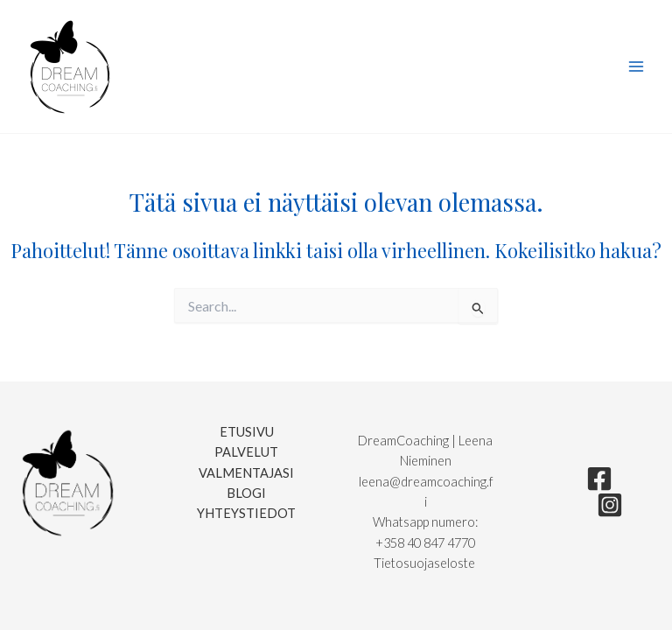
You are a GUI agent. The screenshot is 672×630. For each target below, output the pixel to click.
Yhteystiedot (246, 513)
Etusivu (247, 432)
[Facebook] (599, 479)
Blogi (246, 493)
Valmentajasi (246, 473)
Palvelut (246, 452)
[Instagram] (610, 505)
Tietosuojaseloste (426, 563)
